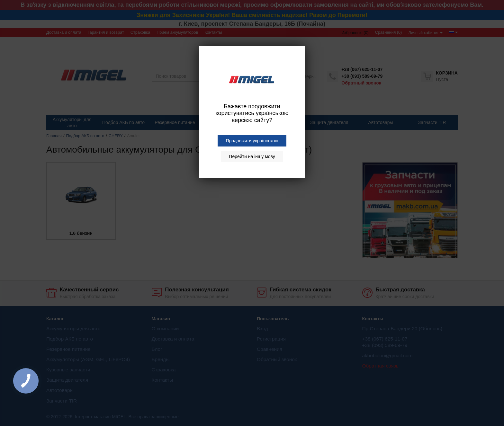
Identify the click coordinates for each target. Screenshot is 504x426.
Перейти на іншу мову (252, 156)
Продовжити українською (252, 141)
